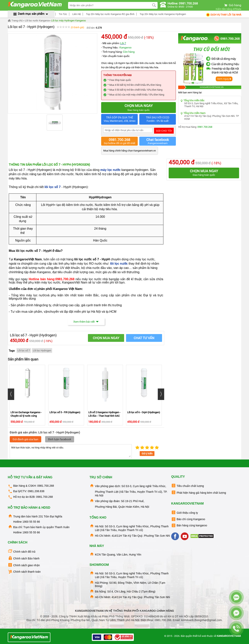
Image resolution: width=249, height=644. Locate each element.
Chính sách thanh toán (24, 572)
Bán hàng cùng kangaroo (189, 525)
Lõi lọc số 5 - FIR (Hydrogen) (65, 412)
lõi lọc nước (119, 264)
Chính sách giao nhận (24, 565)
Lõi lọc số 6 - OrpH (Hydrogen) (144, 412)
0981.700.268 (205, 127)
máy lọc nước (110, 170)
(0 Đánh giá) (78, 27)
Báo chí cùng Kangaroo (188, 519)
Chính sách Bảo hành (24, 558)
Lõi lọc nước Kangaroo (37, 21)
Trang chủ (15, 21)
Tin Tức (62, 14)
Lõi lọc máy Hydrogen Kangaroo (68, 21)
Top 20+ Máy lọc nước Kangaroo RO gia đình (110, 14)
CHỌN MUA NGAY (106, 338)
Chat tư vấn (144, 338)
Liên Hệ (76, 14)
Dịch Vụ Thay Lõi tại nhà (223, 15)
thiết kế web (199, 636)
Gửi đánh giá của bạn (25, 439)
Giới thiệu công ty (185, 512)
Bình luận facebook (60, 439)
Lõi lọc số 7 (24, 350)
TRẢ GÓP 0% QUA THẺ (119, 119)
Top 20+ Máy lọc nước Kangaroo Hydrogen (162, 14)
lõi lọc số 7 (53, 187)
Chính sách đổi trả (22, 551)
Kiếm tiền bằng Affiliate (228, 9)
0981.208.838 (36, 491)
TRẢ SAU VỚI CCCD (158, 119)
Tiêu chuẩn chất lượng (188, 486)
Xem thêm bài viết (86, 322)
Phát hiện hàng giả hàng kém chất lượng (199, 492)
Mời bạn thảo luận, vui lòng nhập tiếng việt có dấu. (71, 451)
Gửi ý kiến (147, 454)
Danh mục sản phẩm (31, 14)
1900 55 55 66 (31, 522)
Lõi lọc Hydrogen (42, 350)
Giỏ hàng (232, 5)
